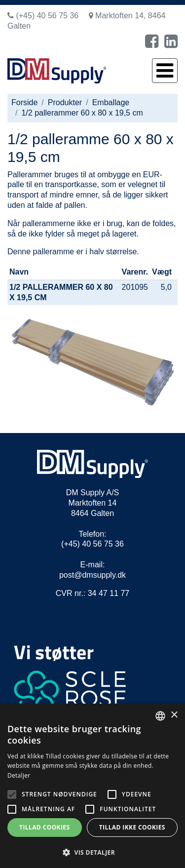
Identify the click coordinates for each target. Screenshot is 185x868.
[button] (92, 852)
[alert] (92, 786)
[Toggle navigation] (165, 71)
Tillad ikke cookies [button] (132, 827)
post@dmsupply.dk (92, 575)
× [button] (174, 715)
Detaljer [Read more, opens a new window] (19, 775)
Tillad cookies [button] (44, 827)
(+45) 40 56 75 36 (43, 16)
